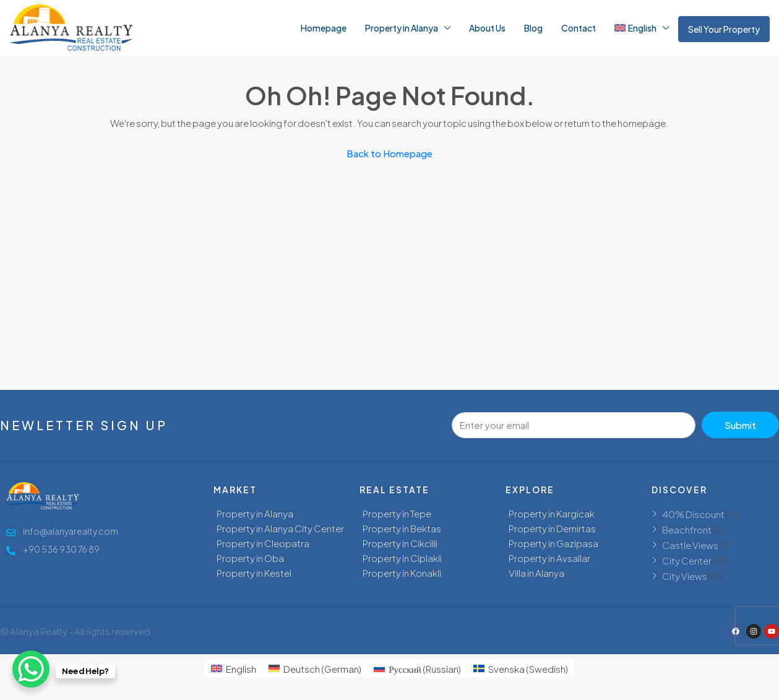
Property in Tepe (397, 513)
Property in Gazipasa (553, 543)
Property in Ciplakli (402, 558)
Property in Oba (250, 558)
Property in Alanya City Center (280, 528)
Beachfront (687, 529)
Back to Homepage (389, 153)
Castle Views (690, 545)
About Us (487, 28)
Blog (533, 28)
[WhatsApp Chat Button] (31, 669)
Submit (740, 425)
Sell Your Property (724, 29)
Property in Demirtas (552, 528)
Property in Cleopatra (263, 543)
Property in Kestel (254, 573)
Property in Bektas (402, 528)
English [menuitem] (241, 669)
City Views (685, 576)
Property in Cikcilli (400, 543)
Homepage (324, 28)
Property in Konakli (402, 573)
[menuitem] (234, 668)
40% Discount (693, 514)
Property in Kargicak (552, 513)
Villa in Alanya (536, 573)
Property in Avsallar (549, 558)
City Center (687, 560)
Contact (579, 28)
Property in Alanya (402, 28)
